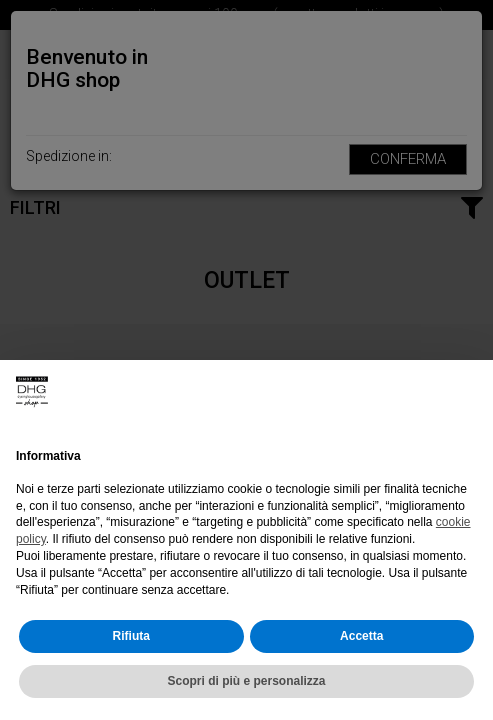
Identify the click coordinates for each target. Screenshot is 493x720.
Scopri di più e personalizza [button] (246, 681)
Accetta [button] (361, 636)
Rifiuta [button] (131, 636)
